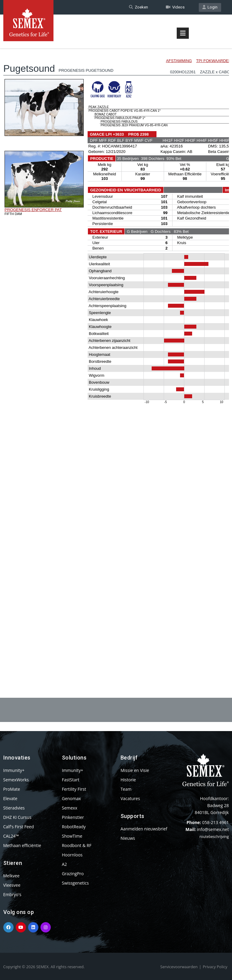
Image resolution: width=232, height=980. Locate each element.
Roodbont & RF (77, 845)
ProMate (12, 789)
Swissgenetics (75, 883)
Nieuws (128, 838)
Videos (175, 7)
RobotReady (74, 827)
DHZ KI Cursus (17, 817)
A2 (64, 864)
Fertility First (74, 789)
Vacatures (130, 798)
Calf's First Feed (19, 827)
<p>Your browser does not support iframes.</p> (116, 357)
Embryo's (12, 894)
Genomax (71, 798)
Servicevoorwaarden (179, 967)
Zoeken (139, 7)
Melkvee (11, 876)
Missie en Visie (135, 770)
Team (126, 789)
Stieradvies (14, 808)
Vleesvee (12, 885)
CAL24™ (11, 836)
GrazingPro (73, 874)
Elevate (10, 798)
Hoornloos (72, 855)
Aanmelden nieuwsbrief (144, 829)
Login (210, 7)
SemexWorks (16, 780)
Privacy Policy (215, 967)
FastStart (71, 780)
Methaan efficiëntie (22, 845)
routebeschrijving (214, 837)
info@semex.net (213, 829)
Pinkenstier (73, 817)
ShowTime (72, 836)
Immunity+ (14, 770)
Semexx (70, 808)
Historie (128, 780)
